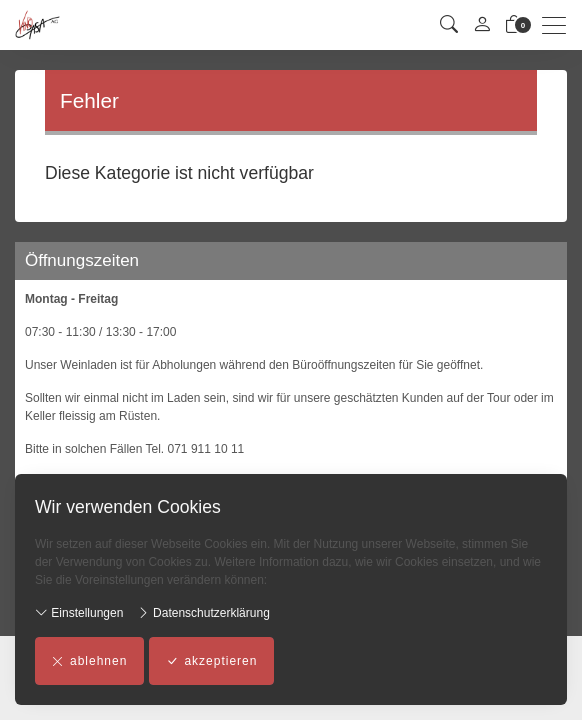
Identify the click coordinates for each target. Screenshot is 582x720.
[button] (449, 25)
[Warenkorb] (514, 25)
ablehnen (89, 661)
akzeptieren (211, 661)
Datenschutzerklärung (203, 612)
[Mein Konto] (482, 25)
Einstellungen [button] (79, 612)
